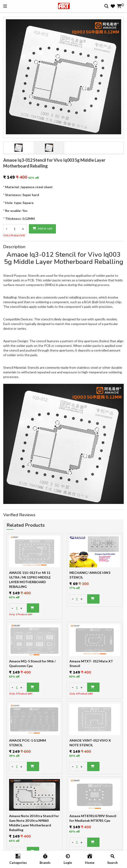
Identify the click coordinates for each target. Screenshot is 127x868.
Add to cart (42, 229)
